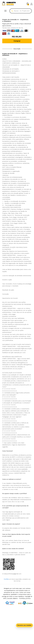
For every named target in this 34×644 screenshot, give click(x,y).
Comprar (17, 67)
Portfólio (6, 605)
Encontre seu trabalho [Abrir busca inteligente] (24, 625)
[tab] (17, 477)
